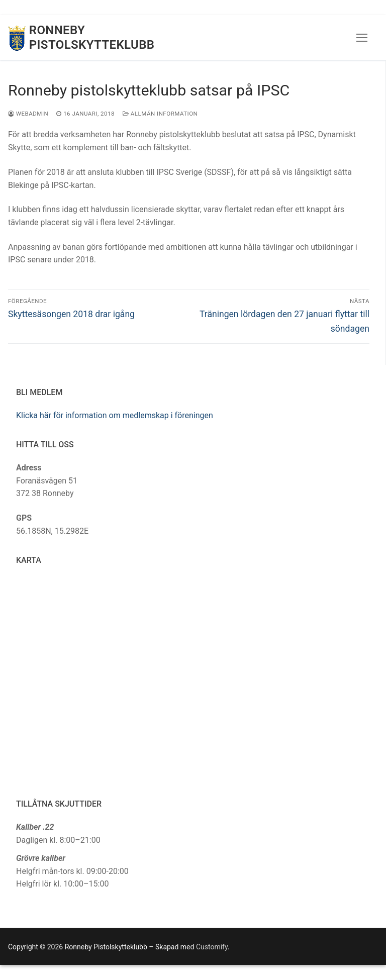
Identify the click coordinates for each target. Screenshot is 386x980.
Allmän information (160, 114)
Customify (212, 947)
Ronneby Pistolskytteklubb (92, 37)
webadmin (28, 114)
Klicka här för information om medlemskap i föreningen (115, 415)
